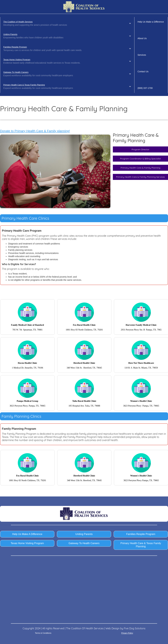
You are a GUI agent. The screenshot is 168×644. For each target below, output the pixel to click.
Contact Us (143, 71)
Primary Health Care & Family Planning (140, 168)
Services (142, 55)
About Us (142, 38)
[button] (67, 23)
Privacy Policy (127, 633)
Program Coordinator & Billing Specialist (140, 159)
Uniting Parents (10, 34)
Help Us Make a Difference (151, 22)
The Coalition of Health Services (18, 22)
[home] (84, 7)
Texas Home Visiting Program (17, 60)
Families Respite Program (15, 47)
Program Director (140, 149)
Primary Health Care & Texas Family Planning (24, 85)
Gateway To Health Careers (16, 72)
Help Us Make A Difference (27, 534)
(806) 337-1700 (145, 88)
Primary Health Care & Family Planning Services (140, 177)
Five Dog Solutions (135, 628)
